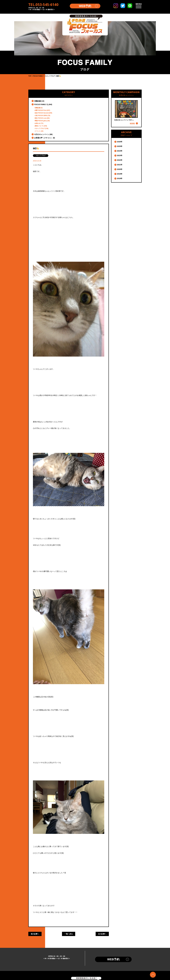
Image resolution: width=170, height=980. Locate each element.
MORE (132, 123)
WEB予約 (85, 6)
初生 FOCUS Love (41, 118)
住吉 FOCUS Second (42, 113)
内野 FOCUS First (41, 110)
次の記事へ (102, 934)
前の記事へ (35, 934)
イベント (38, 131)
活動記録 (38, 101)
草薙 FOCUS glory (41, 121)
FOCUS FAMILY (40, 104)
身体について (39, 126)
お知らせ (38, 123)
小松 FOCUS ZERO (41, 116)
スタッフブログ (40, 128)
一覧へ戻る (69, 934)
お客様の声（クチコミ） (43, 138)
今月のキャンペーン (42, 134)
